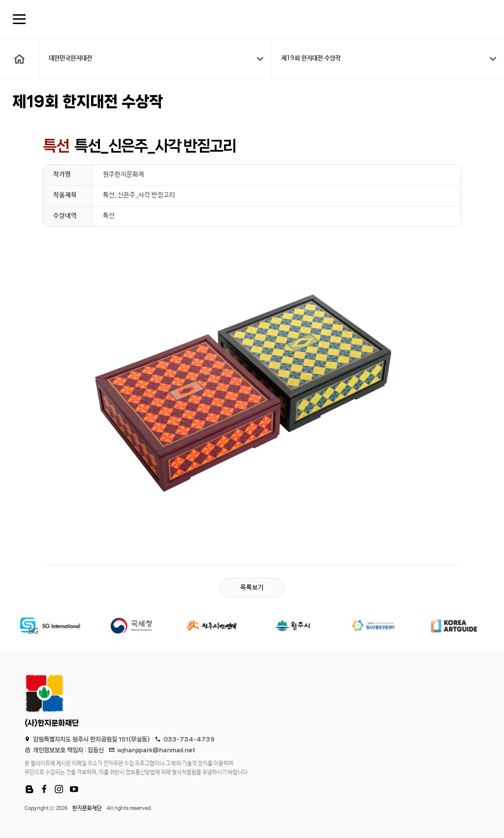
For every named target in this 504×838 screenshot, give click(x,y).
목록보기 (252, 588)
